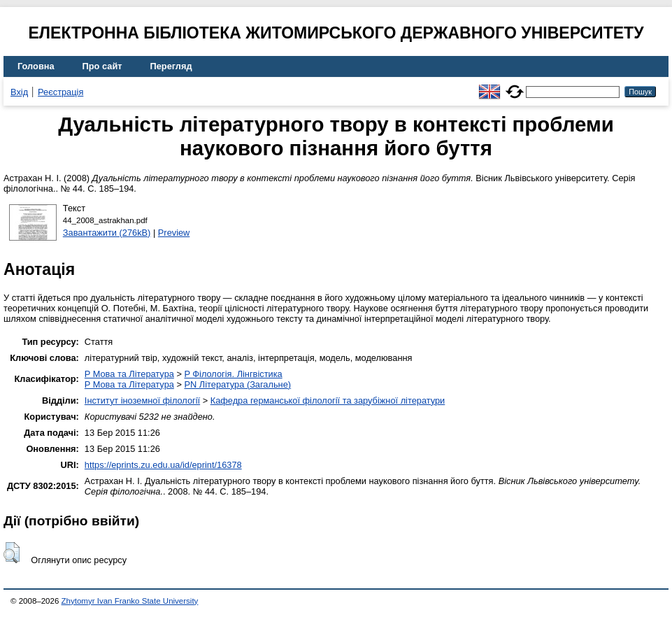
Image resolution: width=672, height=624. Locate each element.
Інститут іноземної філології (142, 400)
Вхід (19, 92)
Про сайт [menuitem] (102, 66)
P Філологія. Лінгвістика (233, 374)
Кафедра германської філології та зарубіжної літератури (328, 400)
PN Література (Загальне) (237, 384)
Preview (174, 233)
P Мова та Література (129, 374)
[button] (12, 553)
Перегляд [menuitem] (171, 66)
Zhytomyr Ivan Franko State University (130, 601)
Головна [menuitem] (36, 66)
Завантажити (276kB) (107, 233)
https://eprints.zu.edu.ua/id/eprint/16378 (163, 465)
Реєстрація (60, 92)
